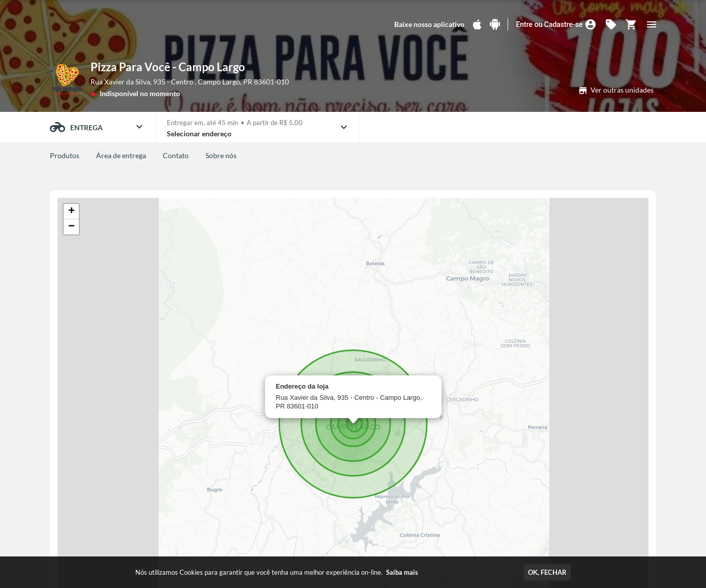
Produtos (65, 155)
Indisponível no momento (140, 93)
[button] (71, 212)
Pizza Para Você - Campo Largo (168, 67)
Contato (176, 155)
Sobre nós (221, 155)
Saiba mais (402, 572)
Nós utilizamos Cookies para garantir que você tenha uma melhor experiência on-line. (277, 572)
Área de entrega (121, 155)
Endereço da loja (302, 386)
